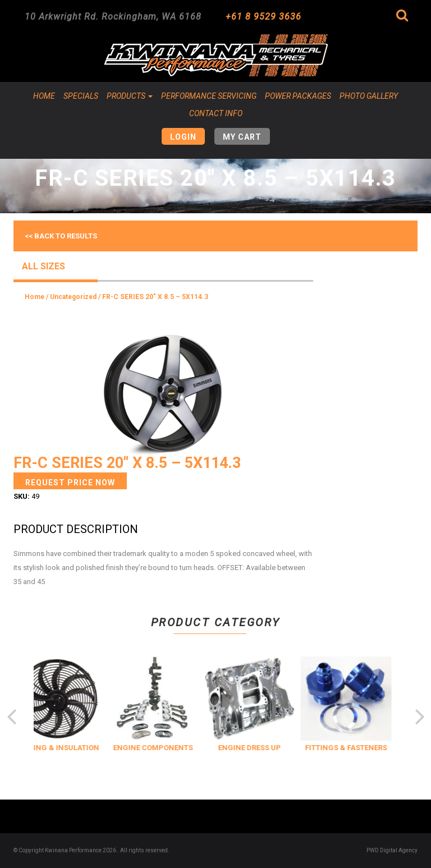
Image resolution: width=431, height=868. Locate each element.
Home (44, 96)
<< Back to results (61, 236)
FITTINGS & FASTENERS (356, 748)
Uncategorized (73, 297)
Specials (81, 96)
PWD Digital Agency (392, 850)
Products (130, 96)
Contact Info (216, 113)
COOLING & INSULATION (66, 748)
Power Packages (298, 96)
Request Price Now (70, 483)
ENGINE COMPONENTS (163, 748)
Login (183, 137)
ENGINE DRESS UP (259, 748)
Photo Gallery (369, 96)
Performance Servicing (209, 96)
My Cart (242, 137)
